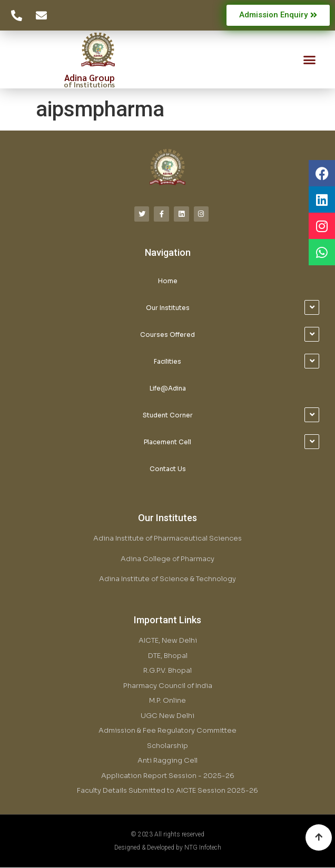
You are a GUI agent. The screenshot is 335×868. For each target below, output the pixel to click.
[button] (309, 60)
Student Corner (168, 415)
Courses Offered (168, 335)
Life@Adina (168, 388)
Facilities (168, 361)
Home (168, 281)
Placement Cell (168, 442)
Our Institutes (168, 308)
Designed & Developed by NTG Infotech (168, 847)
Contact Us (168, 469)
